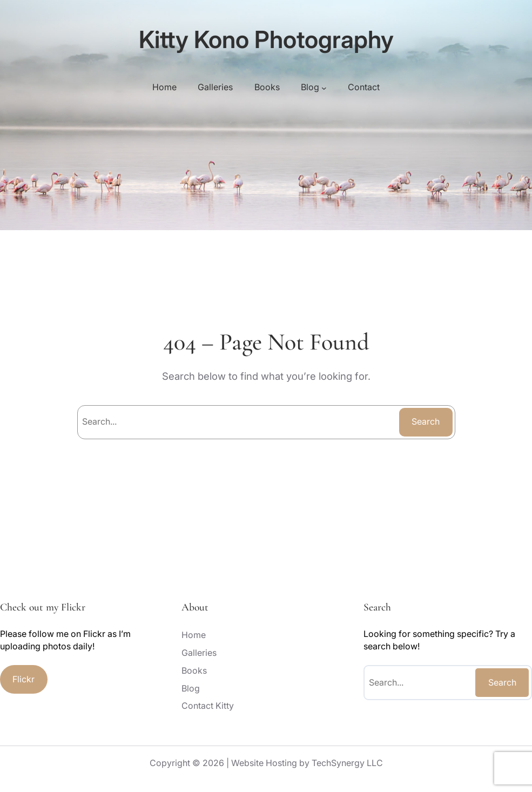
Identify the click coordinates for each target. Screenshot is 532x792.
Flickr (23, 679)
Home (164, 87)
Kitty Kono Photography (266, 39)
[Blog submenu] (324, 88)
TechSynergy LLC (347, 763)
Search (426, 421)
